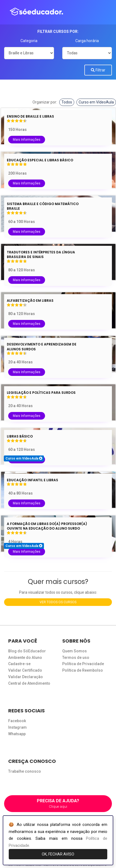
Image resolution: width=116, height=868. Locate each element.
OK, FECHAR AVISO (58, 854)
